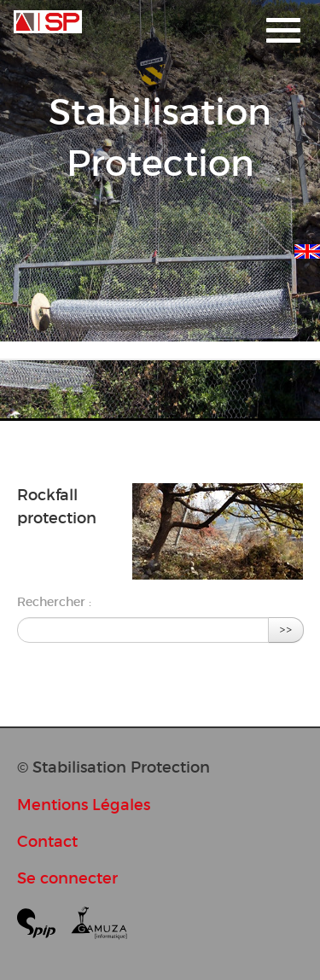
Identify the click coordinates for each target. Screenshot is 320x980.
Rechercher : (54, 602)
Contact (47, 841)
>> (286, 630)
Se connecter (67, 878)
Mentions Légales (84, 805)
